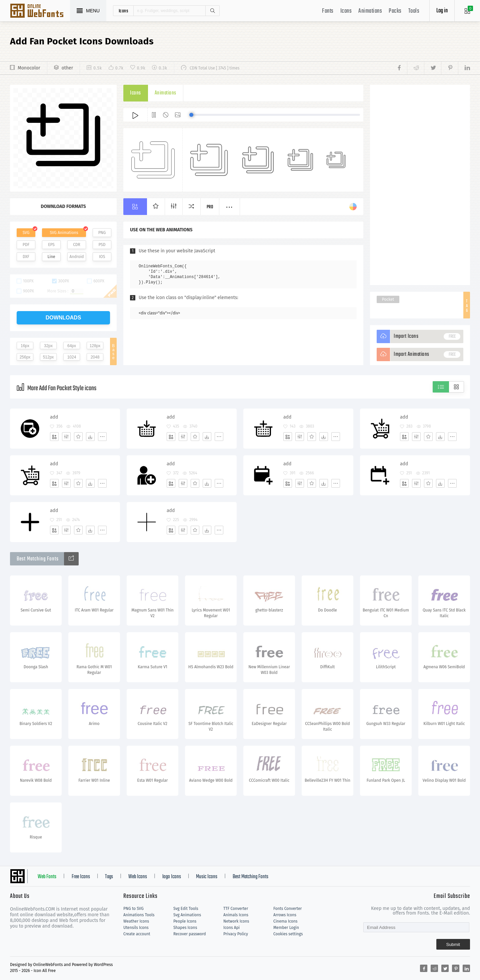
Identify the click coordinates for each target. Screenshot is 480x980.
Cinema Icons (285, 921)
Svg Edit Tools (186, 909)
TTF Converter (236, 909)
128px (95, 346)
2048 (95, 357)
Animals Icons (236, 915)
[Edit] (66, 437)
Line (51, 257)
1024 (72, 357)
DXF (26, 257)
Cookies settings (288, 934)
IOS (102, 257)
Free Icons (81, 877)
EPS (51, 245)
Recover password (190, 934)
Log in (442, 11)
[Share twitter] (432, 68)
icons (123, 11)
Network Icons (236, 921)
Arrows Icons (285, 915)
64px (72, 346)
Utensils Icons (136, 928)
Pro (210, 207)
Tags (109, 877)
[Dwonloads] (90, 437)
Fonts (328, 11)
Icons (346, 11)
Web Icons (138, 877)
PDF (26, 245)
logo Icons (172, 877)
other (67, 68)
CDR (77, 245)
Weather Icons (136, 921)
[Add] (54, 437)
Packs (395, 11)
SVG (26, 233)
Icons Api (231, 928)
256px (25, 357)
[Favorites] (78, 437)
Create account (137, 934)
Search (212, 11)
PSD (102, 245)
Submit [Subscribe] (453, 944)
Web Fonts (47, 877)
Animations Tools (139, 915)
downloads (63, 318)
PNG (102, 233)
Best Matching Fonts (250, 877)
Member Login (286, 928)
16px (25, 346)
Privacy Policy (236, 934)
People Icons (185, 921)
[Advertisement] (420, 185)
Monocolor (29, 68)
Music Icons (207, 877)
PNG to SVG (133, 909)
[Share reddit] (415, 68)
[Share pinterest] (449, 68)
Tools (414, 11)
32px (48, 346)
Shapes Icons (185, 928)
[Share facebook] (401, 68)
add (54, 417)
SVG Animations (64, 233)
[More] (102, 437)
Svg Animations (187, 915)
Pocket (388, 299)
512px (48, 357)
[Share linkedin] (464, 68)
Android (77, 257)
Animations (370, 11)
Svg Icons (40, 11)
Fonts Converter (287, 909)
